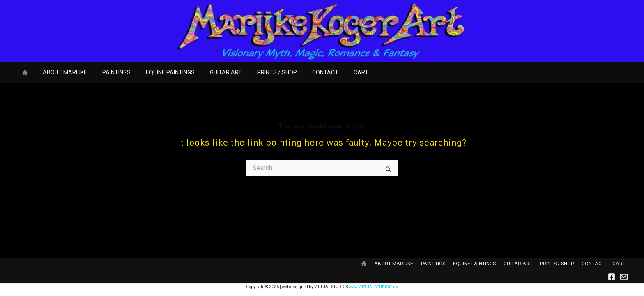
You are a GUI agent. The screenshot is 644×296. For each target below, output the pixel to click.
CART (333, 72)
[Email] (624, 277)
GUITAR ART (209, 72)
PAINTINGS (107, 72)
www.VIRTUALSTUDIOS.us (374, 287)
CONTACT (301, 72)
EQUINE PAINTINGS (157, 72)
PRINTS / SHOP (256, 72)
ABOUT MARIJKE (59, 72)
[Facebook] (612, 277)
